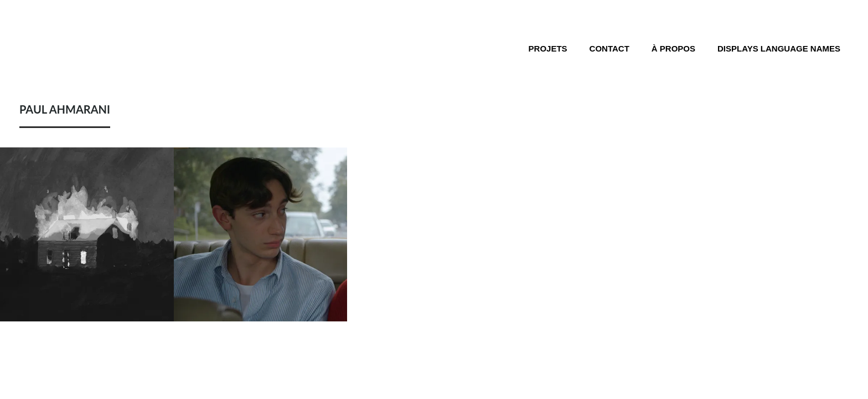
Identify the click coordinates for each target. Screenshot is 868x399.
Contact (609, 48)
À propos (673, 48)
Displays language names (779, 48)
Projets (548, 48)
